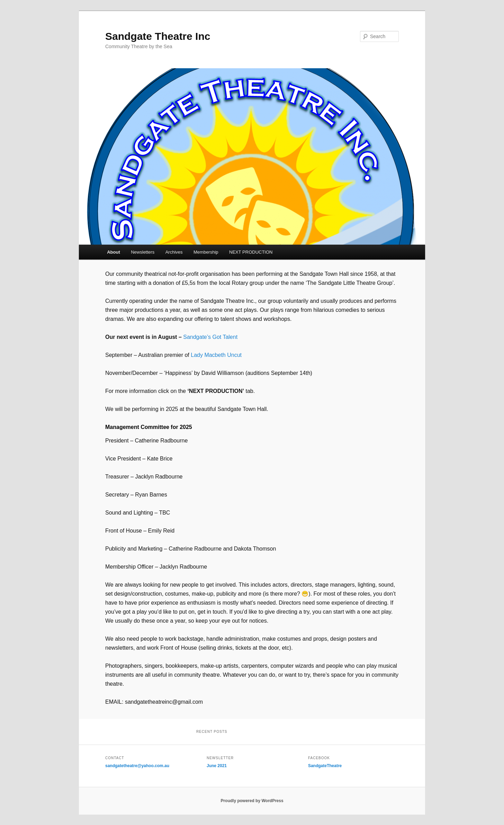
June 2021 (217, 766)
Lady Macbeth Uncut (216, 355)
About (114, 252)
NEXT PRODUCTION (251, 252)
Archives (174, 252)
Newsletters (143, 252)
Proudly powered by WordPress (252, 801)
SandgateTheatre (325, 766)
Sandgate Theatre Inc (158, 36)
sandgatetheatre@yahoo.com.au (137, 766)
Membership (206, 252)
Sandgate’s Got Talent (210, 337)
